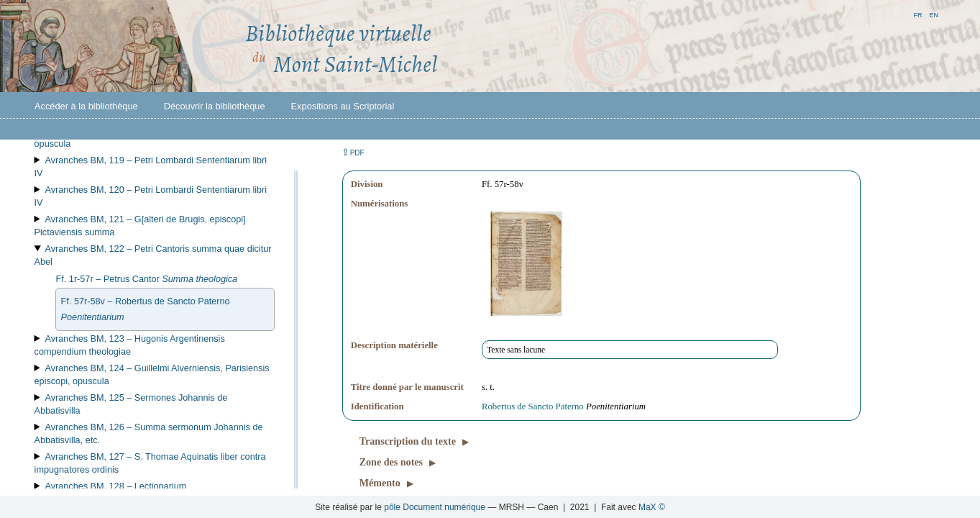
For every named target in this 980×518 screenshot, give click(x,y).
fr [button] (917, 14)
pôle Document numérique (435, 507)
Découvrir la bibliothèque (215, 106)
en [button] (934, 14)
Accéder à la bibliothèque (86, 106)
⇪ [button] (353, 152)
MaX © (652, 507)
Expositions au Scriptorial (343, 106)
